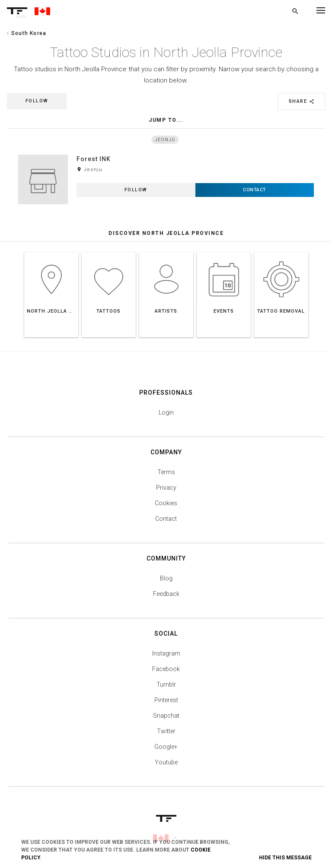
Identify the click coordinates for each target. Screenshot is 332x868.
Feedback (166, 594)
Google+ (166, 747)
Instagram (166, 653)
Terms (166, 472)
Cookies (166, 503)
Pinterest (166, 700)
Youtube (166, 762)
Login (166, 412)
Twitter (166, 731)
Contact (166, 519)
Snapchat (166, 716)
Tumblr (166, 684)
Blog (166, 578)
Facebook (166, 669)
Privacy (166, 488)
